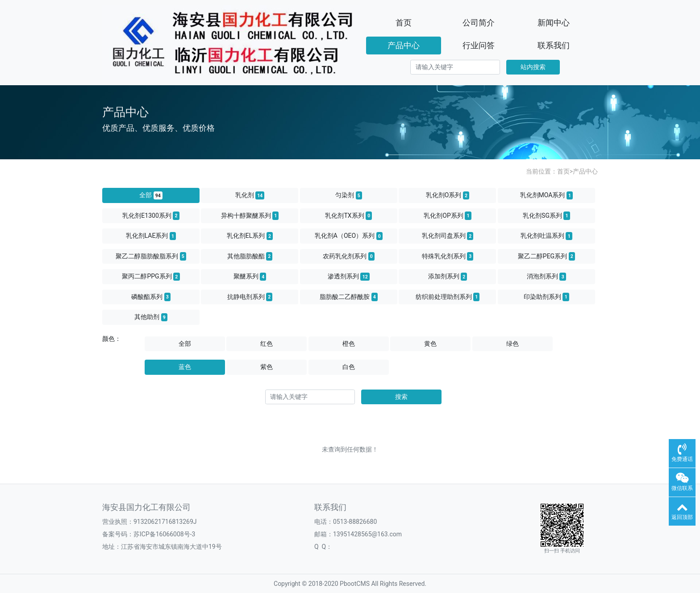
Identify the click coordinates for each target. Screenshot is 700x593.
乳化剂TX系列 (348, 216)
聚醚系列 (250, 277)
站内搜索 (533, 67)
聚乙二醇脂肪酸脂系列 (151, 256)
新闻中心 (554, 23)
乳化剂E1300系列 (151, 216)
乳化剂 (250, 195)
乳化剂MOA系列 (547, 195)
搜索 (401, 397)
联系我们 (554, 45)
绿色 (512, 344)
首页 (404, 23)
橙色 (349, 344)
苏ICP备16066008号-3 (164, 534)
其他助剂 (151, 317)
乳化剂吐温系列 (546, 236)
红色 (267, 344)
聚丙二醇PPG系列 (151, 277)
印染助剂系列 (546, 297)
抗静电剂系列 (250, 297)
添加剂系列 (448, 277)
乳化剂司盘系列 (448, 236)
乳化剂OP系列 (447, 216)
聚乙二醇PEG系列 (546, 256)
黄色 (430, 344)
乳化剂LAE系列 (151, 236)
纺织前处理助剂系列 (448, 297)
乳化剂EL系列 (250, 236)
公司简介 (479, 23)
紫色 (267, 367)
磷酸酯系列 (151, 297)
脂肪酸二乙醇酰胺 (349, 297)
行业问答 (479, 45)
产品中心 (404, 45)
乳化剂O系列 (448, 195)
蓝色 (185, 367)
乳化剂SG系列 (546, 216)
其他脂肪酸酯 (250, 256)
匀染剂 (349, 195)
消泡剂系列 (546, 277)
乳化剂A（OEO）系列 (349, 236)
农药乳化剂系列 (349, 256)
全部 (151, 195)
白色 (349, 367)
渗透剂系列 (349, 277)
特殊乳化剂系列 (448, 256)
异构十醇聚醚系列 (250, 216)
